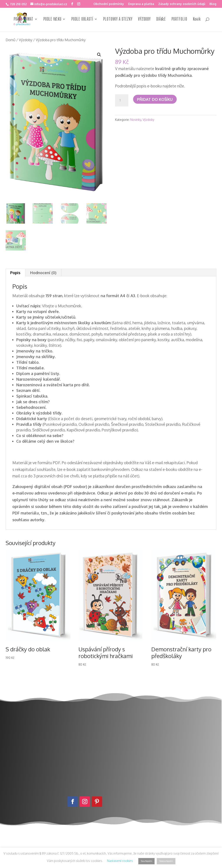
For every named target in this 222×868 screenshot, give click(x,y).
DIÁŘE (161, 20)
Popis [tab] (15, 273)
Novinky (136, 120)
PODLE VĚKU (52, 20)
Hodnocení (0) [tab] (43, 273)
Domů (11, 40)
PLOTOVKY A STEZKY (118, 20)
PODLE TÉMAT (24, 20)
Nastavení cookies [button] (120, 861)
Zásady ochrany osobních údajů (182, 4)
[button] (99, 55)
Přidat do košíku (155, 99)
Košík (197, 20)
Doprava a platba (141, 4)
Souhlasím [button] (146, 861)
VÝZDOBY (144, 20)
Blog (213, 4)
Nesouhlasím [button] (166, 861)
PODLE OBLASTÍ (82, 20)
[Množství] (122, 100)
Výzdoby (26, 40)
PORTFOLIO (179, 20)
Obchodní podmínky (109, 4)
